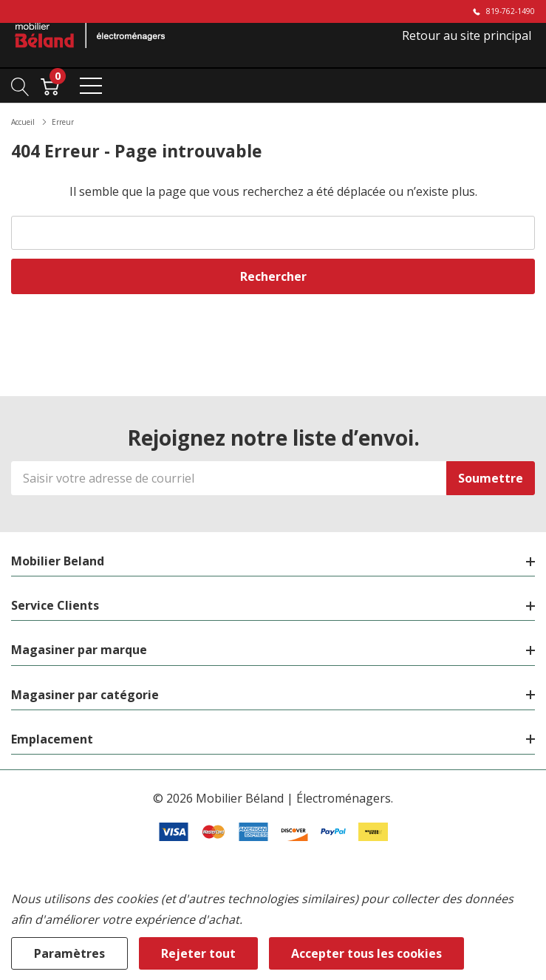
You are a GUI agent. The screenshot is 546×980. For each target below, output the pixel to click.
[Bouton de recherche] (20, 85)
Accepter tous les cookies (366, 953)
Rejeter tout (198, 953)
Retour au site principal (467, 35)
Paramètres (69, 953)
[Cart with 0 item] (50, 85)
